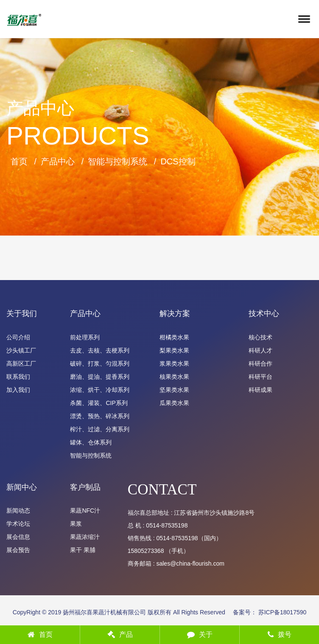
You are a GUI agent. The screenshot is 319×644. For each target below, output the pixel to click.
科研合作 (260, 364)
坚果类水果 (174, 390)
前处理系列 (85, 337)
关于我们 (22, 314)
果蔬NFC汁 (85, 511)
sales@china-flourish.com (190, 563)
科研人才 (260, 350)
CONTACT (162, 490)
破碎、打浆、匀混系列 (100, 364)
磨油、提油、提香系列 (100, 377)
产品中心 (58, 161)
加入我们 (18, 390)
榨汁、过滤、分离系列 (100, 429)
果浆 (76, 524)
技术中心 (264, 314)
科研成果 (260, 390)
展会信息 (18, 537)
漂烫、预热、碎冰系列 (100, 416)
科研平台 (260, 377)
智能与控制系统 (118, 161)
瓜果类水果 (174, 403)
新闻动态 (18, 511)
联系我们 (18, 377)
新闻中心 (22, 487)
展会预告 (18, 550)
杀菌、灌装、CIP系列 (99, 403)
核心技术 (260, 337)
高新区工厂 (21, 364)
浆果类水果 (174, 364)
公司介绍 (18, 337)
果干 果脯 (83, 550)
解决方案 (175, 314)
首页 (19, 161)
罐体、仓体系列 (91, 442)
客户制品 (85, 487)
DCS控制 (178, 161)
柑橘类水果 (174, 337)
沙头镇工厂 (21, 350)
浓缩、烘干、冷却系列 (100, 390)
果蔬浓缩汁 (85, 537)
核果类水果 (174, 377)
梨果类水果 (174, 350)
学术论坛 (18, 524)
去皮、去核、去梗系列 (100, 350)
